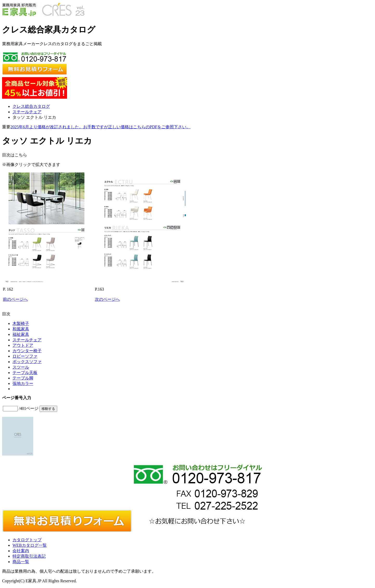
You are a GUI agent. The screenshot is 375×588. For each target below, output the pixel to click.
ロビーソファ (25, 356)
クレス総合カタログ (31, 106)
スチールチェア (27, 112)
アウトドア (23, 345)
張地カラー (23, 383)
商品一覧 (21, 562)
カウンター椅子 (27, 351)
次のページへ (107, 299)
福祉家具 (21, 334)
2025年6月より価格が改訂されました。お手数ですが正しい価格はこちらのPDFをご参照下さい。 (100, 127)
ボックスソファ (27, 362)
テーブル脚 (23, 378)
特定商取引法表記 (29, 556)
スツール (21, 367)
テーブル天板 (25, 373)
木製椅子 (21, 323)
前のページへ (15, 299)
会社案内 (21, 551)
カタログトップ (27, 540)
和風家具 (21, 329)
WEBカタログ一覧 (30, 545)
